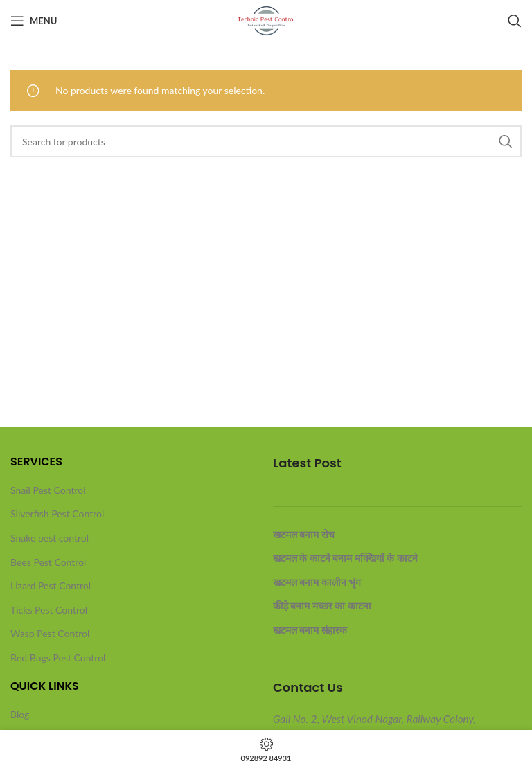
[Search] (515, 21)
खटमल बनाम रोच (304, 534)
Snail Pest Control (48, 490)
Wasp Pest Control (50, 633)
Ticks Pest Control (49, 610)
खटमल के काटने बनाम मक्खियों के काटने (345, 558)
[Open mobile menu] (34, 21)
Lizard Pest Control (51, 586)
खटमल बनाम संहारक (310, 630)
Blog (20, 714)
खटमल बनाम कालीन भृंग (317, 582)
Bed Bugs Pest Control (58, 658)
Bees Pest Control (48, 562)
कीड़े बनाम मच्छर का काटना (322, 606)
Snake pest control (50, 538)
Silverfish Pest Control (57, 514)
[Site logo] (266, 20)
